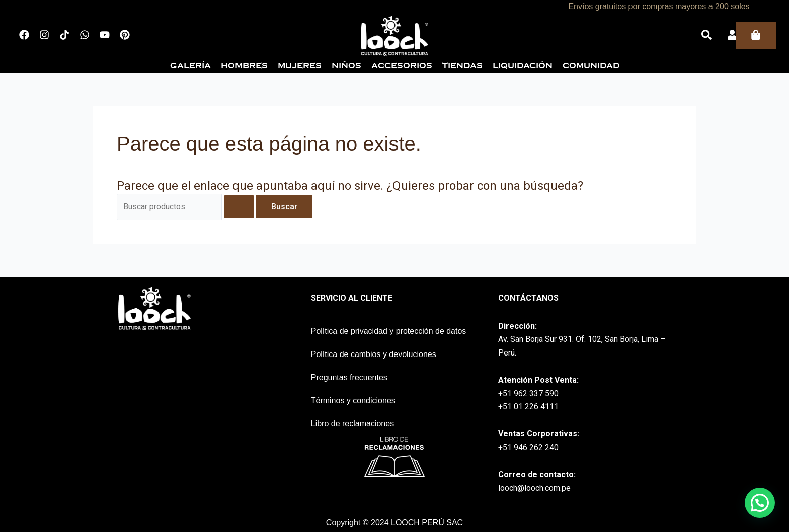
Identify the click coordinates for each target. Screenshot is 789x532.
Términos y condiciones (353, 401)
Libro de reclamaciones (352, 424)
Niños (346, 66)
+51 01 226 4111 (528, 407)
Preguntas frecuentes (349, 377)
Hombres (244, 66)
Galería (190, 66)
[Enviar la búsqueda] (239, 207)
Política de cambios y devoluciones (374, 354)
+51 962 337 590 (528, 393)
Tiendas (462, 66)
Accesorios (402, 66)
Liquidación (523, 66)
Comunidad (591, 66)
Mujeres (300, 66)
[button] (760, 503)
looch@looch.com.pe (534, 488)
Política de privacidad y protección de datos (389, 331)
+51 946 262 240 (528, 447)
